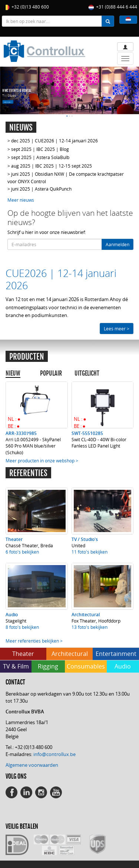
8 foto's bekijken (22, 627)
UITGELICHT (87, 373)
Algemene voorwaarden (32, 765)
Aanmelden (118, 244)
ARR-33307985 (21, 433)
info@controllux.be (54, 754)
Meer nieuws (21, 200)
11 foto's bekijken (90, 552)
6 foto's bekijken (22, 552)
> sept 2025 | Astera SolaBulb (38, 157)
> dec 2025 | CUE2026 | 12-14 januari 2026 (53, 141)
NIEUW (13, 373)
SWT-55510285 (87, 433)
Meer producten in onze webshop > (42, 461)
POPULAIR (51, 373)
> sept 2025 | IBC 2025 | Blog (38, 149)
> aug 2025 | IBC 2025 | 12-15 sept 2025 (50, 166)
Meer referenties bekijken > (34, 641)
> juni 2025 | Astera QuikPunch (39, 189)
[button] (128, 20)
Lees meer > (8, 102)
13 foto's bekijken (90, 627)
